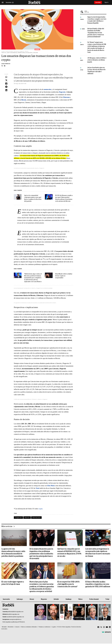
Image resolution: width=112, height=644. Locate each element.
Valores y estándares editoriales (29, 627)
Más (95, 12)
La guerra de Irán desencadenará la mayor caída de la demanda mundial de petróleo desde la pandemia (13, 553)
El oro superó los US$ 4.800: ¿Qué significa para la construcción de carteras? (68, 585)
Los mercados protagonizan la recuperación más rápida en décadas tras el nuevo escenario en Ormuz (98, 553)
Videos (80, 600)
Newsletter (11, 627)
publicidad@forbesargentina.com (15, 612)
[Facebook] (98, 628)
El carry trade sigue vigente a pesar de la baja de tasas (13, 583)
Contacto (17, 627)
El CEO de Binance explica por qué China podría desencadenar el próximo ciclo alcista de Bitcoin (64, 198)
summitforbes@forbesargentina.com (15, 617)
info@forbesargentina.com (13, 615)
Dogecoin (18, 517)
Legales (54, 627)
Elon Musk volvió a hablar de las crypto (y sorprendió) (64, 276)
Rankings (68, 600)
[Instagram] (104, 628)
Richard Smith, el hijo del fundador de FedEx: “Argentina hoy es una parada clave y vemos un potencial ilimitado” (96, 33)
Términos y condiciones (44, 627)
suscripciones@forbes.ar (15, 620)
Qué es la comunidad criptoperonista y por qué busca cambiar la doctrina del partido (33, 198)
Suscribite (99, 2)
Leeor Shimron (6, 64)
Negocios (44, 600)
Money (32, 600)
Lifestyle (56, 600)
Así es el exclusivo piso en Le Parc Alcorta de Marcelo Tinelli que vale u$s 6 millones (96, 71)
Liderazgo (20, 600)
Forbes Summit (94, 600)
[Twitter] (101, 628)
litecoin (27, 517)
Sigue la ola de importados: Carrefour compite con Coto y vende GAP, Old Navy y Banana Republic (97, 20)
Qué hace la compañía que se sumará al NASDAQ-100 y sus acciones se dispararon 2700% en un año (69, 553)
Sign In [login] (108, 2)
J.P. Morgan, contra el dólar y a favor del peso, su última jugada (97, 60)
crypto (41, 509)
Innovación (6, 600)
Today (107, 600)
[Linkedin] (110, 628)
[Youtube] (107, 628)
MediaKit (4, 627)
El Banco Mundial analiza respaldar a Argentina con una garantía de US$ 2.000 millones (98, 585)
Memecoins (36, 517)
